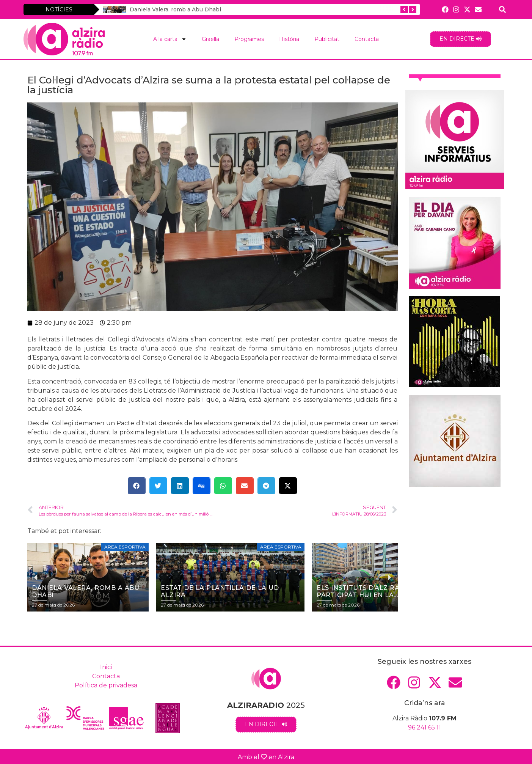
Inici (106, 667)
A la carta (170, 39)
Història (289, 39)
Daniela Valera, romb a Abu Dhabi (165, 9)
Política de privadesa (106, 685)
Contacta (367, 39)
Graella (210, 39)
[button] (137, 486)
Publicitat (327, 39)
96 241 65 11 (425, 727)
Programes (249, 39)
